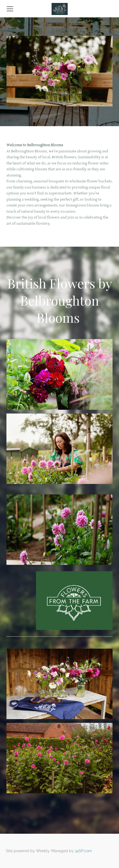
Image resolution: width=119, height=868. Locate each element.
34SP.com (83, 851)
